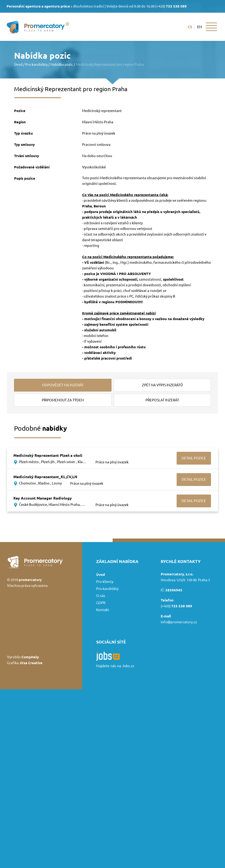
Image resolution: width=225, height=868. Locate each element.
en (200, 27)
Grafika (25, 663)
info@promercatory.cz (179, 622)
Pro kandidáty (36, 64)
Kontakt (103, 610)
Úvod (18, 64)
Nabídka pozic (62, 64)
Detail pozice (194, 458)
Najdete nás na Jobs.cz (115, 666)
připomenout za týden (63, 400)
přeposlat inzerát (162, 400)
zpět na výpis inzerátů (162, 385)
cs (190, 27)
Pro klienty (105, 582)
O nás (101, 596)
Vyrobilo (23, 657)
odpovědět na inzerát (63, 385)
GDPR (101, 603)
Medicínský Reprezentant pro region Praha (110, 64)
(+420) (171, 6)
